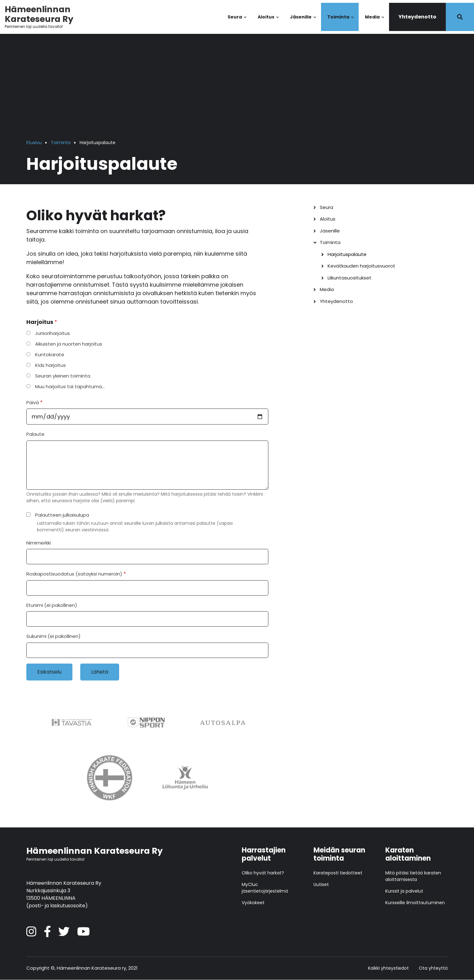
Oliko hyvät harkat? (263, 873)
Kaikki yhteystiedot (388, 968)
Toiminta (341, 22)
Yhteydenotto (417, 17)
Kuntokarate (50, 354)
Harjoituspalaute (347, 254)
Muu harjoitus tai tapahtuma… (70, 386)
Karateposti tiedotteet (338, 873)
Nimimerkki (39, 543)
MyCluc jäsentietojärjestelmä (265, 888)
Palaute (35, 434)
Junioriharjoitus (53, 333)
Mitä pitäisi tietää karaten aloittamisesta (413, 876)
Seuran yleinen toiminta (63, 376)
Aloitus (269, 22)
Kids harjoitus (50, 365)
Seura (237, 22)
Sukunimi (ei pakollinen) (53, 636)
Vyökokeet (253, 903)
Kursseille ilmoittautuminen (415, 903)
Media (375, 22)
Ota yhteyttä (433, 968)
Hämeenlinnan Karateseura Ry (39, 14)
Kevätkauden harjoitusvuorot (361, 266)
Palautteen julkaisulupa (62, 515)
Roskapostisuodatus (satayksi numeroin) (74, 574)
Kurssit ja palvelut (404, 891)
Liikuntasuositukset (350, 278)
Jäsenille (303, 22)
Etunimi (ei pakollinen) (52, 605)
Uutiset (321, 884)
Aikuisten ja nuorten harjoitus (69, 344)
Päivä (33, 402)
